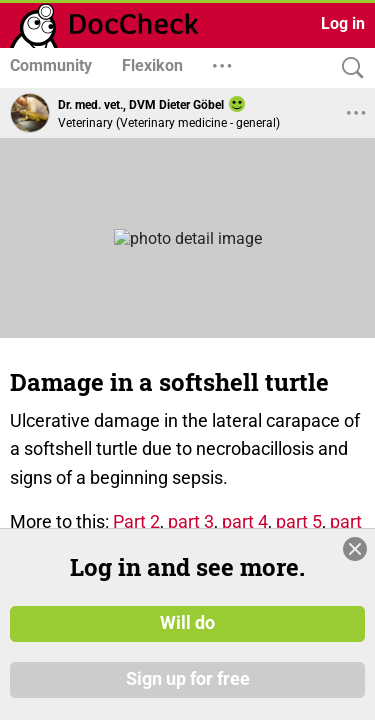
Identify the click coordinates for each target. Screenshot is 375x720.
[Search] (348, 68)
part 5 (299, 521)
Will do (187, 623)
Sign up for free (188, 679)
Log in (343, 23)
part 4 (245, 521)
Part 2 (136, 521)
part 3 (191, 521)
